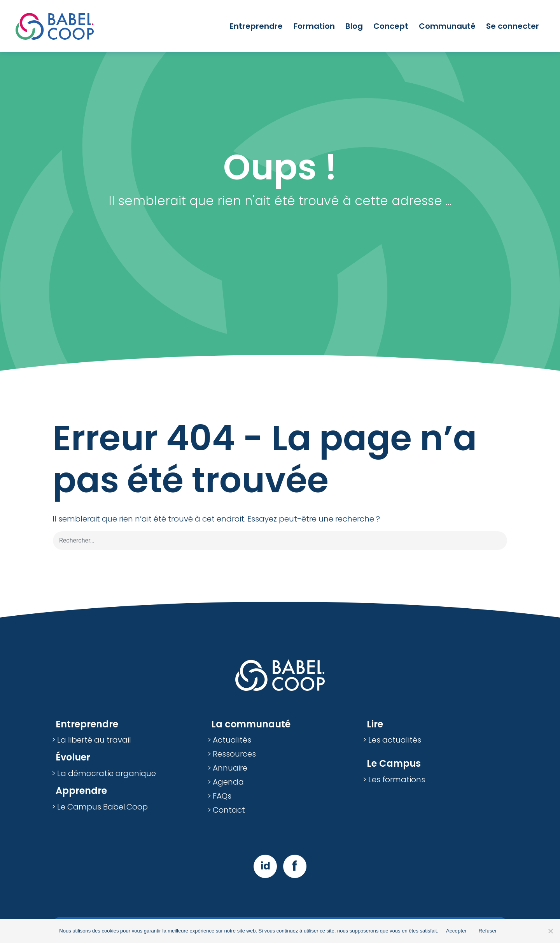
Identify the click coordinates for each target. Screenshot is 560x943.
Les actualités (395, 740)
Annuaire (230, 768)
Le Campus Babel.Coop (102, 807)
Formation (314, 26)
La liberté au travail (94, 740)
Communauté (447, 26)
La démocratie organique (107, 773)
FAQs (222, 796)
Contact (229, 810)
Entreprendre (256, 26)
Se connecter (513, 26)
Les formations (397, 780)
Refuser (487, 931)
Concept (391, 26)
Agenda (228, 782)
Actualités (232, 740)
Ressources (234, 754)
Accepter (456, 931)
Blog (354, 26)
